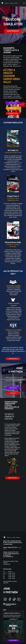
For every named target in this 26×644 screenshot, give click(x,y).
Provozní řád (7, 564)
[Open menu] (24, 3)
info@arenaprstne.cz (13, 554)
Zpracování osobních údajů (11, 561)
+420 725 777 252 (13, 552)
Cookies (5, 563)
